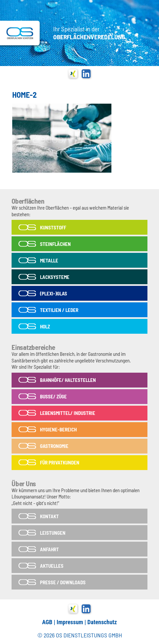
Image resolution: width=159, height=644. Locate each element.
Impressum (70, 622)
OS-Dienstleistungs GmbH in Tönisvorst (20, 33)
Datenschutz (102, 622)
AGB (47, 622)
